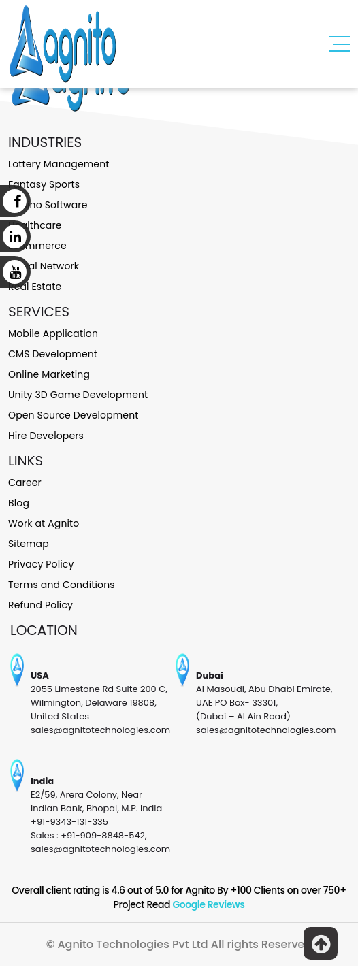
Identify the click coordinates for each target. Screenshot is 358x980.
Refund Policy (40, 605)
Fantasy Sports (44, 184)
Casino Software (48, 205)
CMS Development (53, 354)
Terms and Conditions (62, 585)
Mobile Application (53, 333)
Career (25, 483)
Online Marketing (49, 374)
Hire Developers (46, 436)
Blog (19, 503)
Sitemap (29, 544)
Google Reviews (208, 904)
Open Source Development (73, 415)
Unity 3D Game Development (78, 395)
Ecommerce (37, 246)
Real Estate (35, 287)
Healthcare (35, 225)
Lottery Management (59, 164)
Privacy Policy (41, 564)
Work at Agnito (44, 523)
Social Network (44, 266)
